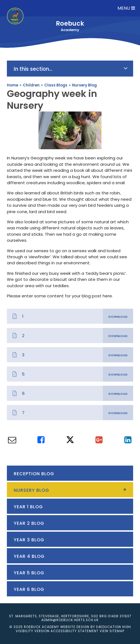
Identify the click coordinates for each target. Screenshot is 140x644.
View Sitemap (112, 631)
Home (13, 85)
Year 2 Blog (29, 523)
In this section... (71, 69)
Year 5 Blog (29, 573)
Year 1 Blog (28, 507)
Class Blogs (56, 85)
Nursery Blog (84, 85)
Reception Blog (34, 474)
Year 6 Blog (29, 589)
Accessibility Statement (75, 631)
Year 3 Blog (29, 540)
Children (31, 85)
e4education (109, 627)
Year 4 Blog (29, 556)
